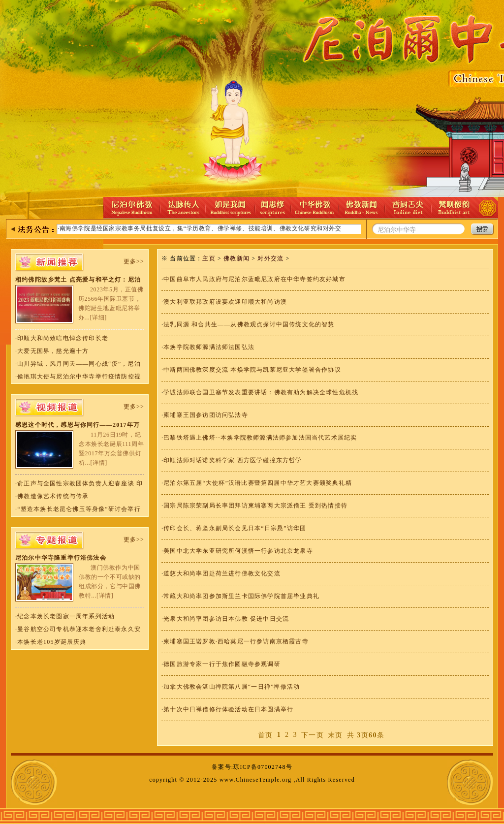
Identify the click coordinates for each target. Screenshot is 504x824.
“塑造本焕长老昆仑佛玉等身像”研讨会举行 (79, 509)
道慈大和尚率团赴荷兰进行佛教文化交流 (222, 573)
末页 (335, 735)
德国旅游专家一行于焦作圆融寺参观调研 (222, 664)
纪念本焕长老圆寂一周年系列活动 (66, 616)
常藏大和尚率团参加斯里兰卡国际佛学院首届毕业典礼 (241, 596)
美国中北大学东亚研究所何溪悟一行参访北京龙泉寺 (238, 551)
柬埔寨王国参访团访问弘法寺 (206, 415)
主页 (209, 258)
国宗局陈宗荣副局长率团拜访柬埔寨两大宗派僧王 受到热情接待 (255, 506)
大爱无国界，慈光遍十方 (53, 351)
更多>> (134, 261)
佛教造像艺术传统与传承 (53, 496)
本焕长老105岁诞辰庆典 (52, 642)
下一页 (313, 735)
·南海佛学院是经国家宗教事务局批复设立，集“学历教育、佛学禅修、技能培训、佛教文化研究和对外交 (200, 228)
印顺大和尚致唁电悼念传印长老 (63, 338)
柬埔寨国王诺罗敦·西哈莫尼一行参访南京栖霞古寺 (236, 641)
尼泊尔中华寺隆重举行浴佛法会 (61, 558)
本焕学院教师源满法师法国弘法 (209, 347)
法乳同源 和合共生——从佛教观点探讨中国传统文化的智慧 (249, 324)
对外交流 (270, 258)
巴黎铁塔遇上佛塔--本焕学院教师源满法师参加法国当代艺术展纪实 (260, 438)
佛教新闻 (236, 258)
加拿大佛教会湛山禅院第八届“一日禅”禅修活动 (232, 687)
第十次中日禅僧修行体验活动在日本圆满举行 (228, 709)
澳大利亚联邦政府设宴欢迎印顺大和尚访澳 (225, 302)
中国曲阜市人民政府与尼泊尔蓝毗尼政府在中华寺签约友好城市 (254, 279)
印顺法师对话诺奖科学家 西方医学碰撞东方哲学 (233, 460)
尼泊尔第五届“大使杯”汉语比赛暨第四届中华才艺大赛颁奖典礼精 (258, 483)
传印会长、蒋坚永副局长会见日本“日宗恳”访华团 (235, 528)
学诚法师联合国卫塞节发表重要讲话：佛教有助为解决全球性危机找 (261, 392)
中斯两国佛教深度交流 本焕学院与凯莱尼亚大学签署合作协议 (252, 370)
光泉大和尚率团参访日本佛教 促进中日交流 (226, 619)
